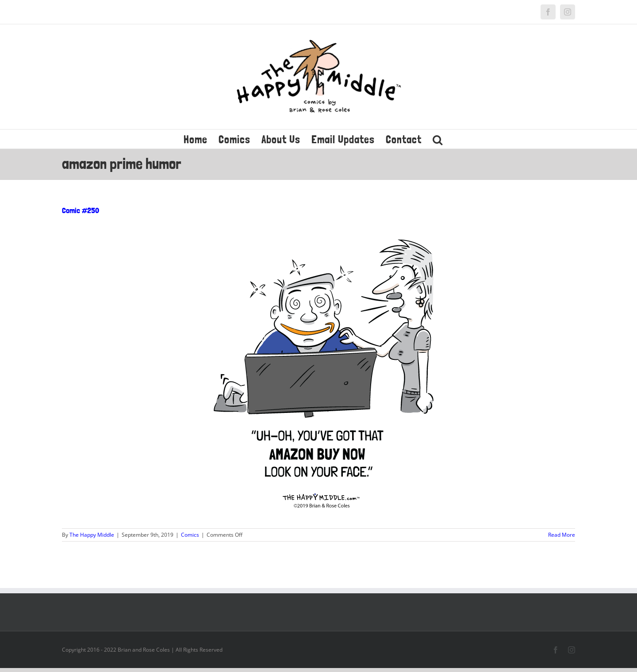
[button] (438, 139)
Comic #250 (81, 210)
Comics (190, 535)
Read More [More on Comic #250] (562, 535)
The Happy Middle (92, 535)
